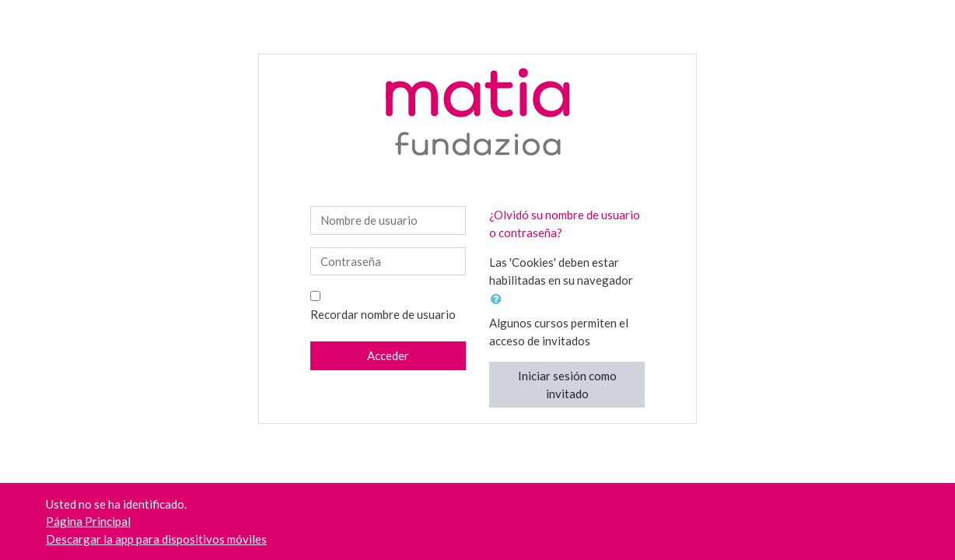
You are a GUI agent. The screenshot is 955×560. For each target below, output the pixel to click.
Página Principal (88, 521)
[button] (499, 299)
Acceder (388, 355)
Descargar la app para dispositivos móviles (156, 539)
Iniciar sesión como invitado (567, 385)
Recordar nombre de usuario (383, 314)
